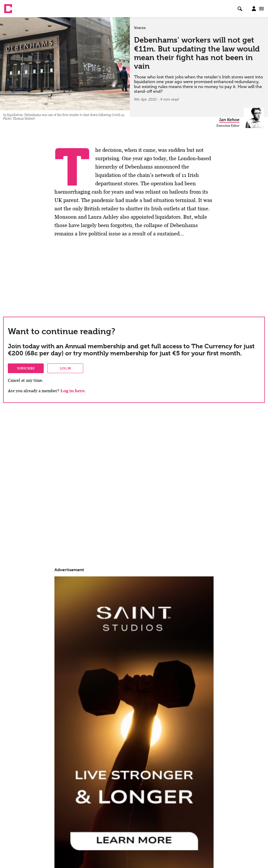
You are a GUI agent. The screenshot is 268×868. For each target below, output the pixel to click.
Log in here (72, 391)
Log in (65, 368)
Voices (140, 28)
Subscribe (26, 368)
